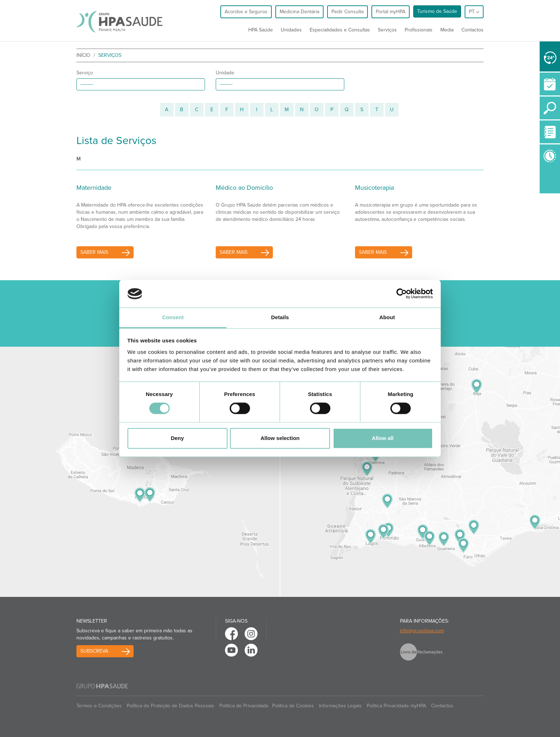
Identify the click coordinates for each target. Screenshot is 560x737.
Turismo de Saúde (437, 11)
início (83, 55)
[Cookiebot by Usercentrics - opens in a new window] (402, 294)
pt (474, 12)
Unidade (225, 73)
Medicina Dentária (299, 12)
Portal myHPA (391, 12)
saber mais (94, 252)
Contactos (472, 30)
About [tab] (387, 317)
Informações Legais (340, 706)
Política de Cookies (293, 706)
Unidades (291, 30)
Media (447, 30)
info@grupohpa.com (422, 631)
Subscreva (94, 651)
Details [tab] (280, 317)
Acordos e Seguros (246, 12)
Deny (177, 438)
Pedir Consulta (347, 12)
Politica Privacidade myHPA (396, 706)
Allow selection (280, 438)
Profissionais (419, 30)
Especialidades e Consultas (340, 30)
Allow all (383, 438)
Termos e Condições (99, 706)
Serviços (387, 30)
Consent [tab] (173, 317)
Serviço (85, 73)
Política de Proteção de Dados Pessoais (171, 706)
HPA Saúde (261, 30)
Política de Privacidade (244, 706)
